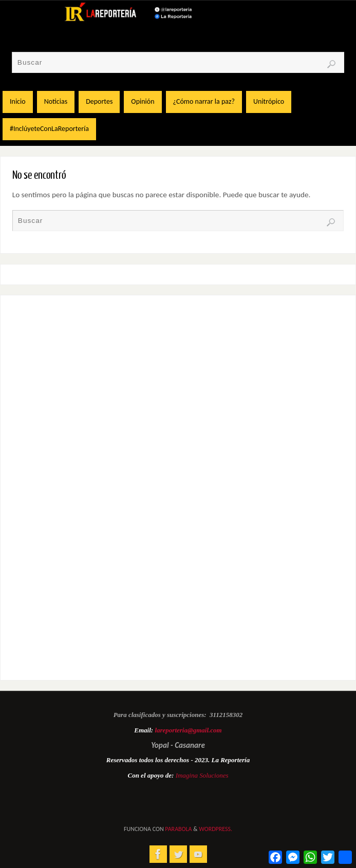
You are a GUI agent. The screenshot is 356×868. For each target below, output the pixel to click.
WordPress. (216, 829)
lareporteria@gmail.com (188, 730)
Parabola (178, 829)
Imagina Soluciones (202, 775)
